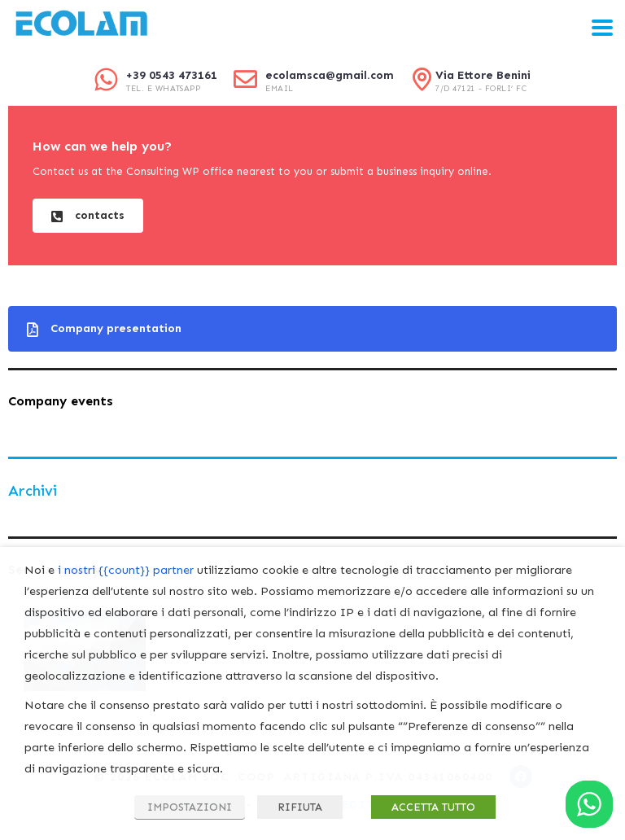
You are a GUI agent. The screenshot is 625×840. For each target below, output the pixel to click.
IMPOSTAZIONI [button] (190, 807)
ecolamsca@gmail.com (330, 75)
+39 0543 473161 (172, 75)
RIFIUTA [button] (300, 807)
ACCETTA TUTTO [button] (433, 807)
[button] (88, 216)
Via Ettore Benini (483, 75)
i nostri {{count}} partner (126, 570)
